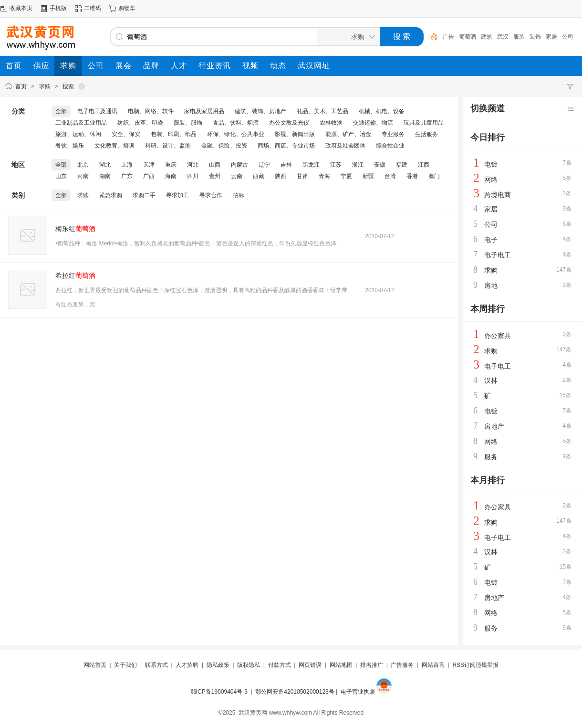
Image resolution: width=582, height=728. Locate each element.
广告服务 (402, 665)
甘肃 (302, 176)
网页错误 (310, 665)
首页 (21, 86)
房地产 (494, 426)
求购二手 (144, 195)
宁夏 (346, 176)
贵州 (215, 176)
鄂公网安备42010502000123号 (295, 692)
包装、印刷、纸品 (174, 134)
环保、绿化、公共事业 (236, 134)
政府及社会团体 (345, 146)
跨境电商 (498, 195)
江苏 (336, 165)
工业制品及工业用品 (81, 123)
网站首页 (95, 665)
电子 (491, 240)
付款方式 (280, 665)
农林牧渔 (331, 123)
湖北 (105, 165)
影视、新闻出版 (295, 134)
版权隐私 (249, 665)
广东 (127, 176)
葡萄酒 (468, 37)
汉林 (491, 380)
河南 (83, 176)
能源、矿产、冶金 (348, 134)
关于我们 (125, 665)
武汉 (503, 37)
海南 (171, 176)
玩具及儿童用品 (424, 123)
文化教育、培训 (114, 146)
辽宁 (264, 165)
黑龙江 (311, 165)
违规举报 (487, 665)
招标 (239, 195)
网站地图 (341, 665)
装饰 (535, 37)
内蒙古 (239, 165)
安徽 (380, 165)
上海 (127, 165)
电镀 (491, 164)
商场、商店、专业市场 (286, 146)
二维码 (93, 8)
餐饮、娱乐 (70, 146)
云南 (237, 176)
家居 (551, 37)
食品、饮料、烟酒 (236, 123)
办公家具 (498, 336)
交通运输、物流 (373, 123)
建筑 (487, 37)
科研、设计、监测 (168, 146)
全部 (61, 111)
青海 (324, 176)
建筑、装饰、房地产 (260, 111)
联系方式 (156, 665)
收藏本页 (21, 8)
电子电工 (498, 255)
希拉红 (75, 275)
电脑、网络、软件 (151, 111)
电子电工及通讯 (97, 111)
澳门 (434, 176)
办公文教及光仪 (289, 123)
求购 (45, 86)
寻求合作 (211, 195)
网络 (491, 179)
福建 (402, 165)
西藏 (259, 176)
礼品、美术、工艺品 (322, 111)
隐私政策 (218, 665)
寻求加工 (177, 195)
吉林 (286, 165)
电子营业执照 (358, 692)
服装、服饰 (188, 123)
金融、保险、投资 (224, 146)
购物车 (127, 8)
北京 (83, 165)
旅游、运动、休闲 (78, 134)
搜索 (68, 86)
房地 (491, 285)
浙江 (358, 165)
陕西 (281, 176)
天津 (149, 165)
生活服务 (426, 134)
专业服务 (393, 134)
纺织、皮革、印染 (140, 123)
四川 (193, 176)
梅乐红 (75, 229)
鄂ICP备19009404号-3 (219, 692)
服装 (519, 37)
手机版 (58, 8)
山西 (215, 165)
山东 (61, 176)
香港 (412, 176)
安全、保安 (126, 134)
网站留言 (433, 665)
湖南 (105, 176)
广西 (149, 176)
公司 (568, 37)
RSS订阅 (464, 665)
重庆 (171, 165)
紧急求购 (111, 195)
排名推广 (372, 665)
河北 (193, 165)
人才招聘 (187, 665)
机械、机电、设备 (382, 111)
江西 (424, 165)
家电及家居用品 (204, 111)
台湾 (390, 176)
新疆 (368, 176)
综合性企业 (390, 146)
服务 (491, 457)
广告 (448, 37)
